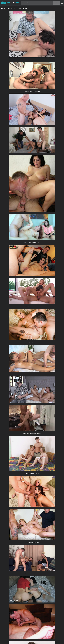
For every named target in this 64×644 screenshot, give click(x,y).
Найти (56, 3)
